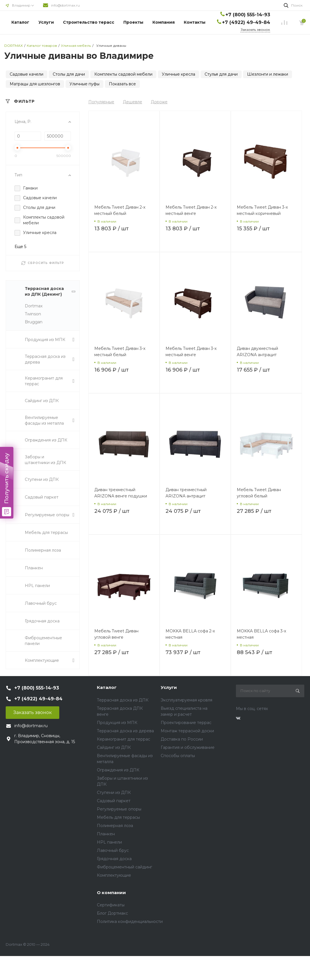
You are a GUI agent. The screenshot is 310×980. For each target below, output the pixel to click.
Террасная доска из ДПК (123, 700)
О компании (111, 893)
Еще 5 (20, 247)
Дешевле (132, 102)
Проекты (133, 22)
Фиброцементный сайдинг (125, 867)
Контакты (195, 22)
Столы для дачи (69, 74)
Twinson (33, 314)
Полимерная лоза (115, 826)
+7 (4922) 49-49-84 (246, 22)
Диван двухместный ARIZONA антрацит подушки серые (257, 355)
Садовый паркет (114, 801)
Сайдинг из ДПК (114, 747)
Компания (164, 22)
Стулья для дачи (221, 74)
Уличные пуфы (84, 84)
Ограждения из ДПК (118, 770)
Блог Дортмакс (112, 913)
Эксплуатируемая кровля (186, 700)
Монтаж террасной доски (187, 731)
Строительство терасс (89, 22)
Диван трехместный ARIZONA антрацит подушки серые (186, 496)
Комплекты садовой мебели (123, 74)
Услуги (46, 22)
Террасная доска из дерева (125, 731)
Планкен (106, 834)
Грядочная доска (114, 859)
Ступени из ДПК (114, 793)
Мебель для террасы (118, 817)
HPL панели (109, 842)
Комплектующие (114, 875)
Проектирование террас (186, 723)
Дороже (159, 102)
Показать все (122, 84)
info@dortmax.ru (65, 5)
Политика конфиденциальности (130, 921)
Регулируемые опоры (119, 809)
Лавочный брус (113, 850)
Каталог (20, 22)
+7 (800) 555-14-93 (248, 15)
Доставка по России (182, 739)
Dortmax (34, 306)
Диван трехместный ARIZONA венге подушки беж (121, 496)
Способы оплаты (178, 756)
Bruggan (34, 322)
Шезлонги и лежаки (268, 74)
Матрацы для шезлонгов (35, 84)
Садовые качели (26, 74)
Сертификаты (111, 905)
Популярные (101, 102)
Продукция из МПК (117, 723)
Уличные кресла (179, 74)
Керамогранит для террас (124, 739)
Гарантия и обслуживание (188, 747)
